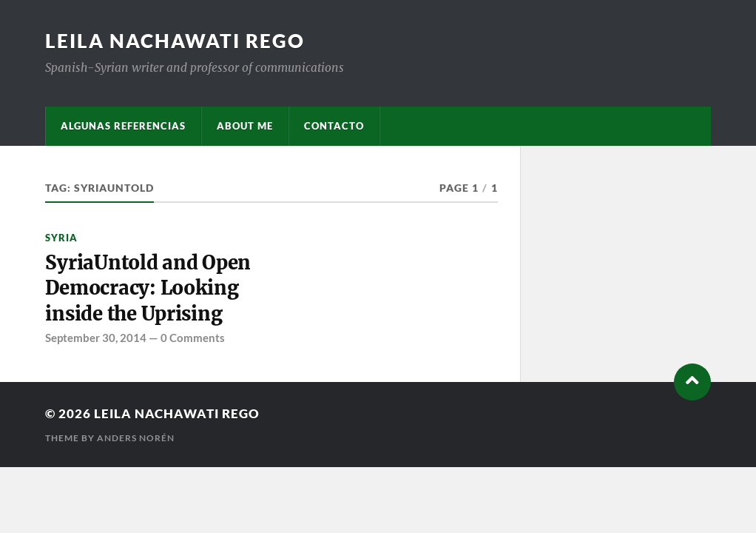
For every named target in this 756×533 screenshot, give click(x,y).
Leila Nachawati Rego (175, 41)
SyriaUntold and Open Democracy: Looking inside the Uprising (148, 288)
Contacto (334, 126)
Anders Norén (136, 438)
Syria (61, 238)
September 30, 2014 (96, 338)
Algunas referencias (123, 126)
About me (245, 126)
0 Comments (193, 338)
